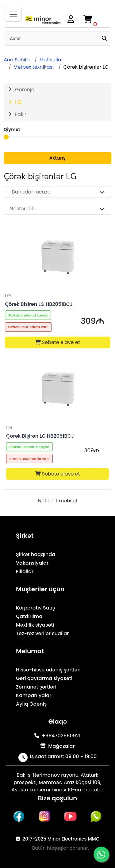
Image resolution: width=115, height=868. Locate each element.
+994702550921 (57, 736)
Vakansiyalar (32, 563)
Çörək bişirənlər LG (86, 67)
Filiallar (25, 571)
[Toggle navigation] (13, 14)
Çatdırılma (29, 616)
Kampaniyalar (34, 695)
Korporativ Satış (35, 608)
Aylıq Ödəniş (31, 704)
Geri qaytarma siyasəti (44, 678)
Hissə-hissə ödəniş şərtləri (48, 670)
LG (18, 102)
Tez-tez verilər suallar (42, 633)
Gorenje (25, 90)
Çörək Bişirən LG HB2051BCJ (39, 304)
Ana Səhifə (17, 60)
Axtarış (57, 158)
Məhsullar (51, 60)
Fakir (21, 114)
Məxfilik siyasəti (35, 625)
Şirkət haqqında (36, 554)
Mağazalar (57, 746)
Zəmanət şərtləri (36, 687)
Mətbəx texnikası (34, 67)
